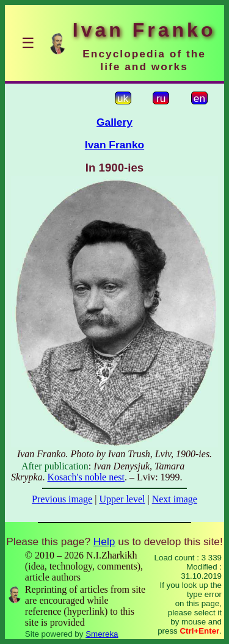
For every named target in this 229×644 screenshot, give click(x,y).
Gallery (114, 122)
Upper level (122, 499)
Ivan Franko (114, 145)
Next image (175, 499)
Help (104, 541)
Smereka (102, 634)
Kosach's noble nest (86, 477)
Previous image (62, 499)
